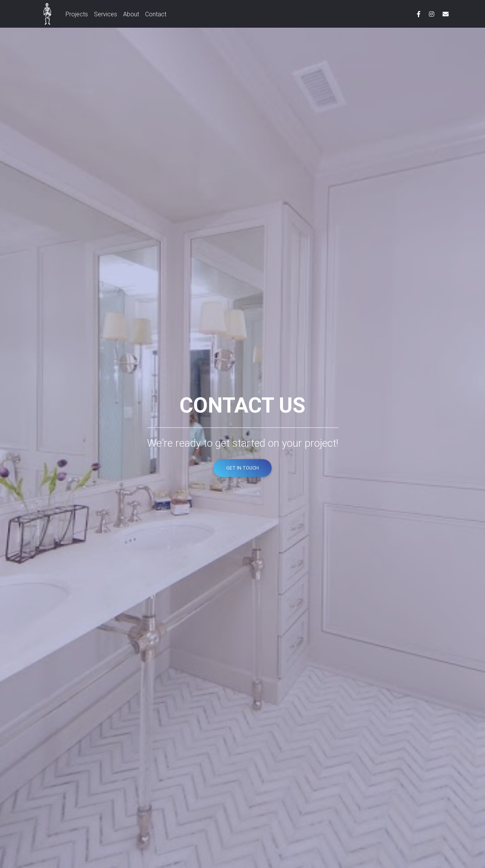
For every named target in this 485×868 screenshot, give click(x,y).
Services (106, 16)
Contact (156, 16)
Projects (77, 16)
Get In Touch (242, 469)
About (131, 16)
